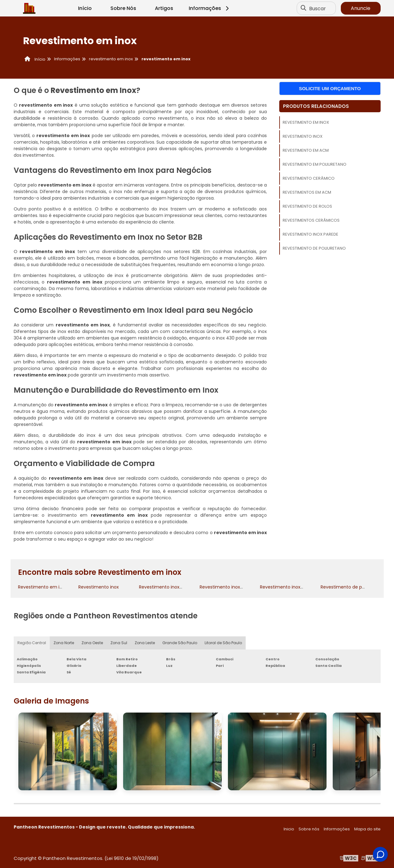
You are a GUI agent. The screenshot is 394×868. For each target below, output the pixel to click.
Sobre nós (309, 829)
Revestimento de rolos (307, 206)
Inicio (289, 829)
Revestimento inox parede (311, 234)
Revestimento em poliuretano (315, 164)
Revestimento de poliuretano (314, 248)
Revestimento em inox (306, 122)
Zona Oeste (92, 643)
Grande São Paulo (180, 643)
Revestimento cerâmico (309, 178)
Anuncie (361, 8)
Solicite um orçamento (330, 88)
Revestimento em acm (306, 150)
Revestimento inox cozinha (168, 587)
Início (85, 8)
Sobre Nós (123, 8)
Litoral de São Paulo (223, 643)
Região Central (32, 643)
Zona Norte (64, 643)
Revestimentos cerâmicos (311, 220)
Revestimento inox (303, 136)
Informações (210, 8)
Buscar (318, 8)
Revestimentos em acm (307, 192)
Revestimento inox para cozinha (235, 587)
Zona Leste (145, 643)
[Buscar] (304, 8)
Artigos (164, 8)
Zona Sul (119, 643)
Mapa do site (367, 829)
